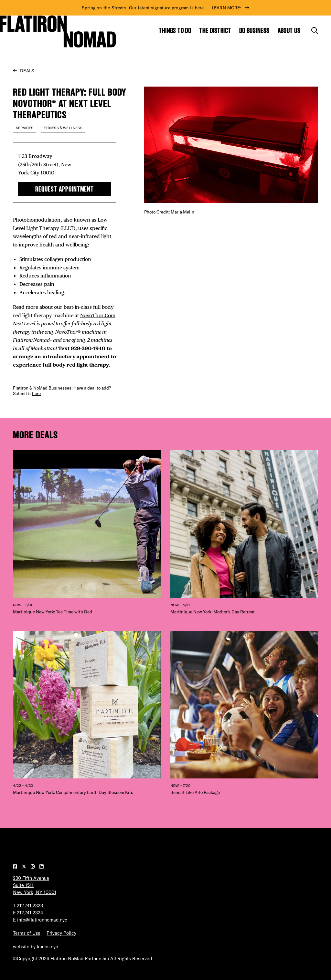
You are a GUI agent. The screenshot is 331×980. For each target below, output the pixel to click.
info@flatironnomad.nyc (42, 920)
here (36, 393)
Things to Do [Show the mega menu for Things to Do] (175, 31)
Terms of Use (27, 933)
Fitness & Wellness (63, 128)
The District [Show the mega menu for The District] (215, 31)
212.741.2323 (30, 906)
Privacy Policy (61, 933)
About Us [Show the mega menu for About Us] (289, 31)
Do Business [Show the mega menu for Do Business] (254, 31)
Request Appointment (64, 189)
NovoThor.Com (98, 315)
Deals (27, 71)
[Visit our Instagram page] (33, 867)
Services (25, 128)
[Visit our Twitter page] (25, 867)
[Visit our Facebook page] (16, 867)
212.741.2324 (30, 913)
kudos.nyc (48, 947)
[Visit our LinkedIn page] (42, 867)
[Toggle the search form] (315, 31)
